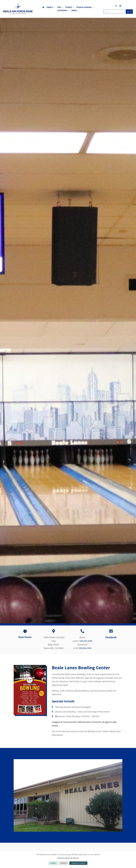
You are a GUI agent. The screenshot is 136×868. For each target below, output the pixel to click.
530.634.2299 (86, 641)
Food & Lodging (84, 8)
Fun (59, 8)
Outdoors (62, 11)
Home (43, 8)
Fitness (69, 8)
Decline (64, 863)
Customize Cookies (78, 863)
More (74, 11)
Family (50, 8)
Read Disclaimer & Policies (68, 858)
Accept (53, 863)
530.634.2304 (85, 648)
